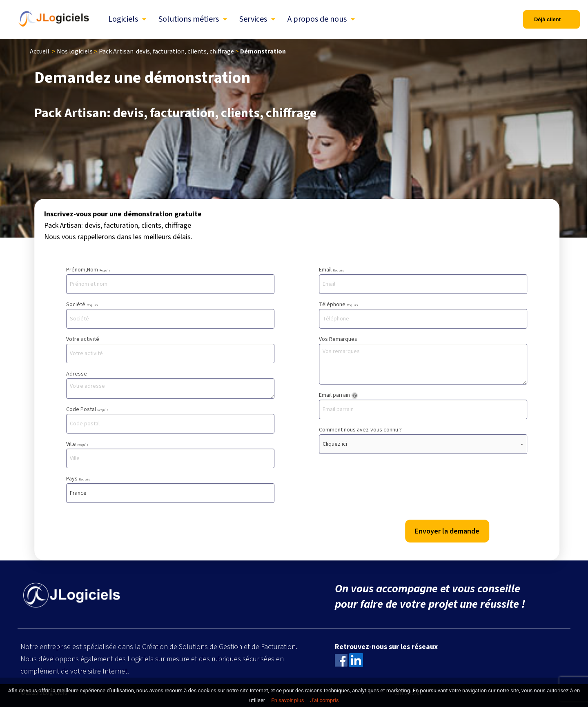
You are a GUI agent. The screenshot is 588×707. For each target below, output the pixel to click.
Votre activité (170, 349)
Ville (170, 454)
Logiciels (123, 19)
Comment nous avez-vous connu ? (423, 440)
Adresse (170, 384)
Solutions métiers (189, 19)
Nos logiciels (75, 51)
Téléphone (423, 315)
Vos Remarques (423, 360)
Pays (170, 489)
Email (423, 280)
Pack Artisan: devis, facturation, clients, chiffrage (166, 51)
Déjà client (547, 19)
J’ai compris (325, 700)
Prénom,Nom (170, 280)
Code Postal (170, 419)
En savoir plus (287, 700)
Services (253, 19)
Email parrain (423, 405)
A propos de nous (317, 19)
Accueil (40, 51)
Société (170, 315)
